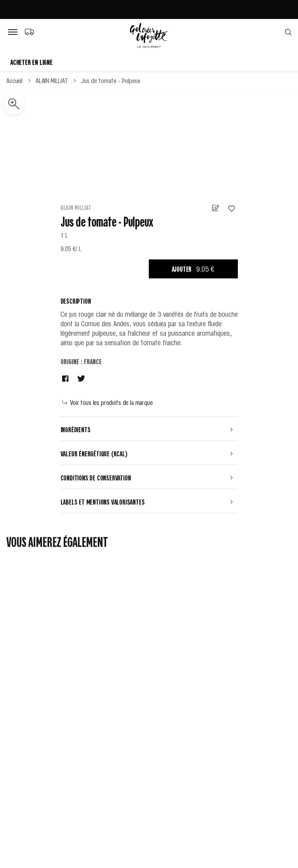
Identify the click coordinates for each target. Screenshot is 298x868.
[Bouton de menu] (14, 32)
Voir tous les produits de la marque (108, 402)
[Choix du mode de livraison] (29, 32)
